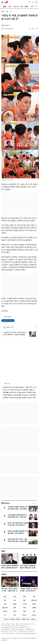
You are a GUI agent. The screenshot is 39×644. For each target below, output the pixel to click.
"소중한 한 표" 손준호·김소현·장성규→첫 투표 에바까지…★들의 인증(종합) (15, 334)
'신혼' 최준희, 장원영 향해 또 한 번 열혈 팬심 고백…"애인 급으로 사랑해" (17, 517)
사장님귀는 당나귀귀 (8, 321)
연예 (3, 11)
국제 (34, 597)
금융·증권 (34, 600)
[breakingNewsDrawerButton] (33, 2)
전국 (5, 600)
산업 (5, 604)
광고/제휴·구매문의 (15, 619)
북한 (24, 600)
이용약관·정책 (25, 619)
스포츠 (4, 574)
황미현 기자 (7, 25)
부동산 (15, 604)
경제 (24, 597)
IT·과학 (24, 604)
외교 (15, 600)
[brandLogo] (5, 2)
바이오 (34, 604)
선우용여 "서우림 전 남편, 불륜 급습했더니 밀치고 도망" (19, 398)
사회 (15, 597)
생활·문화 (5, 608)
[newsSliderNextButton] (36, 503)
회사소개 (6, 619)
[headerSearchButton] (30, 2)
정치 (5, 597)
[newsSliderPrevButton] (32, 503)
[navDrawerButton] (36, 2)
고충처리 (33, 619)
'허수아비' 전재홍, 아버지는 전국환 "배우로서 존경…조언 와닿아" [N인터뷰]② (18, 509)
